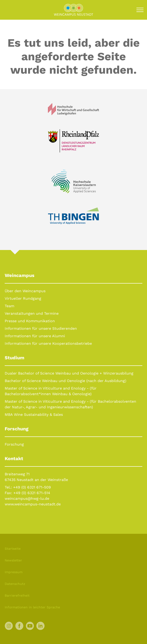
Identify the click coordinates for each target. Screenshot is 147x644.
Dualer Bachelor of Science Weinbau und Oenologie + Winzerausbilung (69, 373)
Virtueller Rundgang (23, 298)
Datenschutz (15, 584)
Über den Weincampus (25, 291)
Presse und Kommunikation (30, 321)
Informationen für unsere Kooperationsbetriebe (48, 343)
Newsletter (13, 560)
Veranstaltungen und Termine (32, 313)
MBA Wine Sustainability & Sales (34, 415)
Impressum (14, 572)
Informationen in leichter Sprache (32, 607)
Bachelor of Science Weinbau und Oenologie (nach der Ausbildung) (66, 381)
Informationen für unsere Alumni (35, 336)
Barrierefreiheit (17, 595)
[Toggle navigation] (140, 10)
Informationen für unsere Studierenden (41, 328)
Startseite (13, 549)
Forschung (14, 444)
